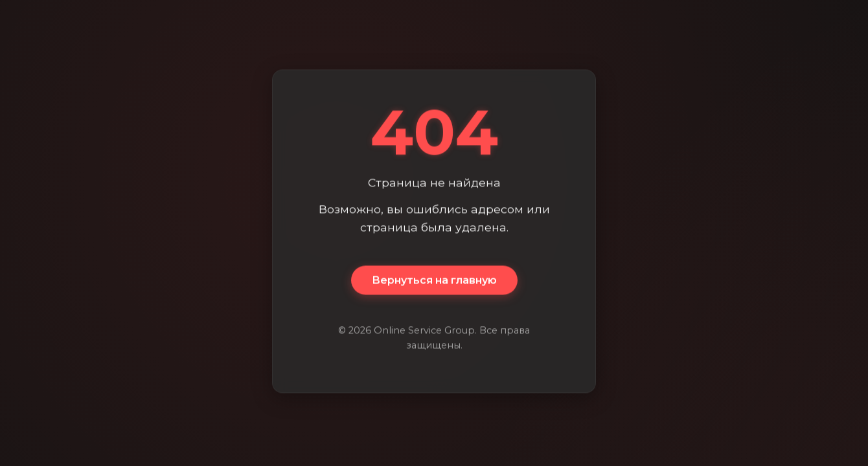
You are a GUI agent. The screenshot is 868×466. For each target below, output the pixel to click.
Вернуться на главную (434, 281)
